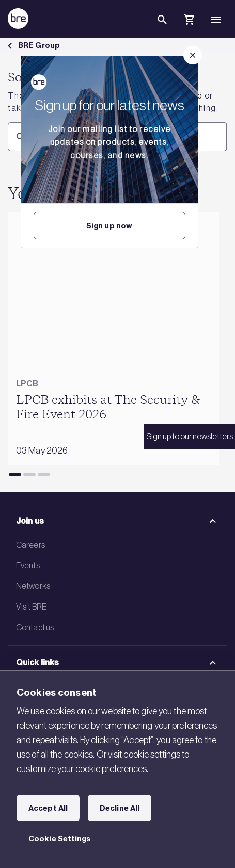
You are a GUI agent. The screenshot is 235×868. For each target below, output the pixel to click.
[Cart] (189, 21)
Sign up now (109, 226)
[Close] (193, 55)
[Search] (162, 28)
